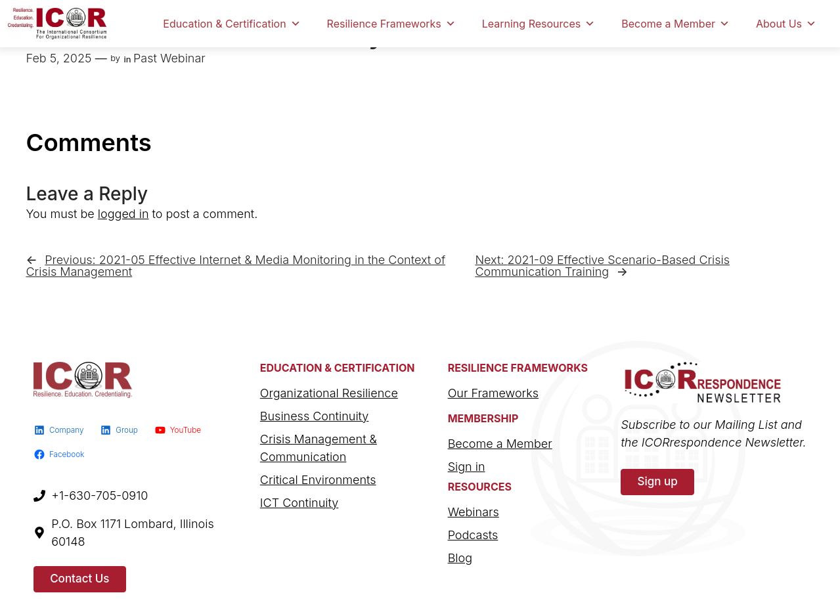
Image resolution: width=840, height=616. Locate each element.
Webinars (474, 512)
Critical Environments (318, 480)
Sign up (657, 481)
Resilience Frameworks (391, 24)
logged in (123, 214)
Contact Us (79, 579)
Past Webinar (169, 58)
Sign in (467, 467)
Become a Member (675, 24)
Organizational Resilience (329, 393)
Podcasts (473, 535)
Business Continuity (315, 416)
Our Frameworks (493, 393)
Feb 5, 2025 (59, 58)
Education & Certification (232, 24)
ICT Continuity (299, 503)
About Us (786, 24)
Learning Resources (539, 24)
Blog (460, 558)
